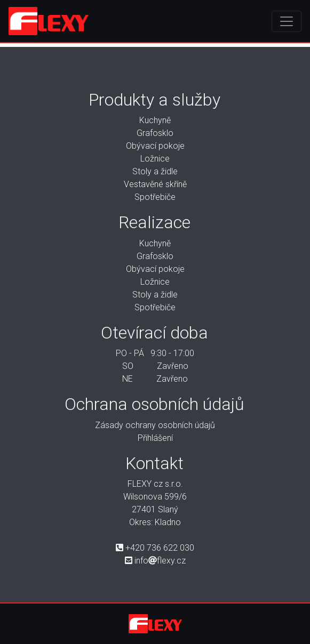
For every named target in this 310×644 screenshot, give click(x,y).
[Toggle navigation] (287, 21)
